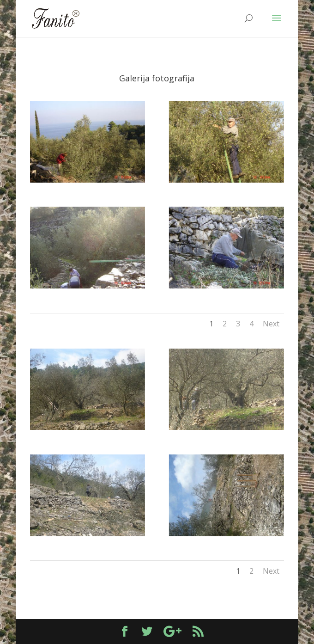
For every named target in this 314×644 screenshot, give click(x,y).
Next (271, 324)
